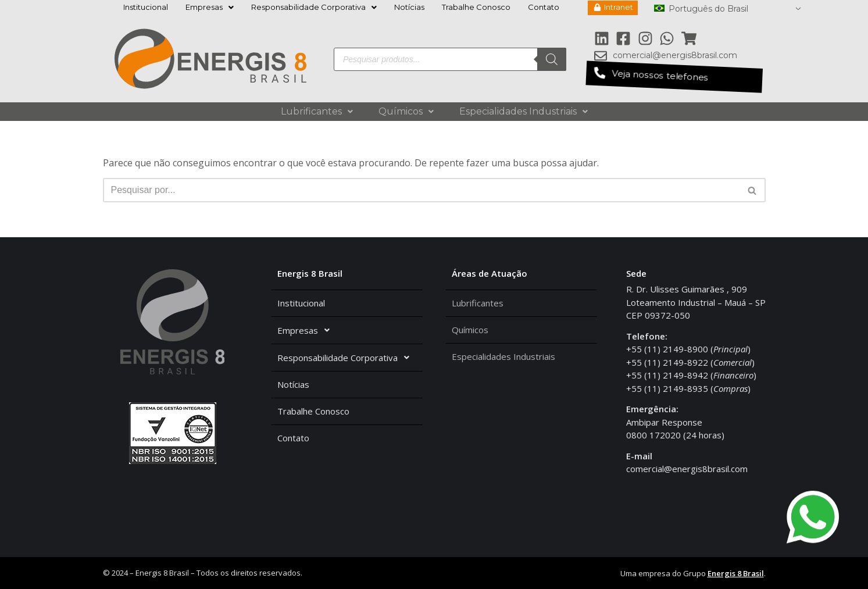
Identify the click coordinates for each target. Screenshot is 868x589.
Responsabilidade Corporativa (314, 7)
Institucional (146, 7)
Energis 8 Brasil (736, 573)
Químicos (406, 111)
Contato (544, 7)
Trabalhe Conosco (476, 7)
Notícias (409, 7)
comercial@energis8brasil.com (687, 469)
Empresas (210, 7)
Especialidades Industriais (524, 111)
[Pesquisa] (552, 59)
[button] (674, 77)
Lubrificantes (317, 111)
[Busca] (421, 190)
